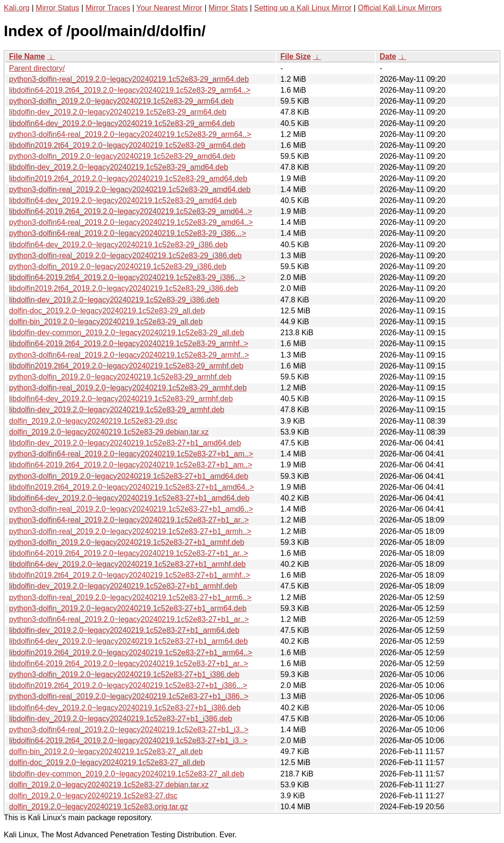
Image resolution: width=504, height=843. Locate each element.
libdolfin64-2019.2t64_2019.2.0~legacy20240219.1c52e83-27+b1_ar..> (128, 553)
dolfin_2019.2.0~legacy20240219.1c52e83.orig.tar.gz (99, 807)
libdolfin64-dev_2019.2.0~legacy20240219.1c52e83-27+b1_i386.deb (125, 708)
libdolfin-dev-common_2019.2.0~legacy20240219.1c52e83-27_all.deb (127, 774)
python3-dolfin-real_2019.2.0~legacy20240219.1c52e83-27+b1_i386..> (129, 696)
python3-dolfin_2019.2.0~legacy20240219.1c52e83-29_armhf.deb (120, 377)
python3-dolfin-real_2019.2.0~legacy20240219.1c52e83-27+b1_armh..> (130, 531)
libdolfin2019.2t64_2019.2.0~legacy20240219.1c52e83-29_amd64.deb (128, 179)
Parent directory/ (37, 68)
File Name (27, 56)
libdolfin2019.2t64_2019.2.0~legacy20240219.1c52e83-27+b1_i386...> (128, 685)
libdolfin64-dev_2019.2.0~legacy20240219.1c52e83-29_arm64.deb (122, 123)
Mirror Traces (108, 8)
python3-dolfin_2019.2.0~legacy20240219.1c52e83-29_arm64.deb (121, 101)
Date (388, 56)
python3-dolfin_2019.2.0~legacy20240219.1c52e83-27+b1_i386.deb (124, 674)
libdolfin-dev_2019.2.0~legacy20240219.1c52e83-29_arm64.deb (118, 112)
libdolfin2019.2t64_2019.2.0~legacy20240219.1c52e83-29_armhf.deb (126, 366)
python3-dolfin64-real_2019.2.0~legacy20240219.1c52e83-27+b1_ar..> (129, 520)
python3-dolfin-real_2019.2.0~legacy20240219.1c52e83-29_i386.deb (125, 256)
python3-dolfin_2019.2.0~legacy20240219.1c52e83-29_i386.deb (118, 266)
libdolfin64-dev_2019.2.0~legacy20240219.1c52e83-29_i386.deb (118, 245)
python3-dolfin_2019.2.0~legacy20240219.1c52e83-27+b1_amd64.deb (129, 476)
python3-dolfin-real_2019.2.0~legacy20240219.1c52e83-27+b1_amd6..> (131, 509)
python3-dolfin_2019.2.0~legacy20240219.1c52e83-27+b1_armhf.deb (127, 542)
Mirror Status (57, 8)
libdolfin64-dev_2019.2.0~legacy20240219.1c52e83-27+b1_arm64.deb (128, 641)
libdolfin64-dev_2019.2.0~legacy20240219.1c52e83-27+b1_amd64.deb (129, 498)
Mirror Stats (228, 8)
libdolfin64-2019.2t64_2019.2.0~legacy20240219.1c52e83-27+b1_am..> (131, 465)
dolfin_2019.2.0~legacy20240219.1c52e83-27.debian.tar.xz (109, 785)
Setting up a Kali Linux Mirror (303, 8)
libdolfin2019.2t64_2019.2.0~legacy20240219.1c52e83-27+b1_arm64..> (131, 653)
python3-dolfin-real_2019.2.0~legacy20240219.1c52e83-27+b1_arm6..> (130, 597)
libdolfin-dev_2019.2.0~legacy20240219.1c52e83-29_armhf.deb (117, 410)
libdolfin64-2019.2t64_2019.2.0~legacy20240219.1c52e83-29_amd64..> (131, 211)
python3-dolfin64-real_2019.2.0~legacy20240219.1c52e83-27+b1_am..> (131, 454)
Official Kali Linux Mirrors (400, 8)
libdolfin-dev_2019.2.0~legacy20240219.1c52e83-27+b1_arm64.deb (124, 630)
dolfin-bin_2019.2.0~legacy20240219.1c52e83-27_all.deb (106, 751)
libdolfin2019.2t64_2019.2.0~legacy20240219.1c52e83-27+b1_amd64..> (132, 487)
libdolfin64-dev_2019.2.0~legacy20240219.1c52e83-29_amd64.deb (123, 200)
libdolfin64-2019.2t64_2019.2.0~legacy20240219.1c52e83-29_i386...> (127, 277)
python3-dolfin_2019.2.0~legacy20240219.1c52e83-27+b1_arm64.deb (128, 608)
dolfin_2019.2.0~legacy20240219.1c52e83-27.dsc (93, 796)
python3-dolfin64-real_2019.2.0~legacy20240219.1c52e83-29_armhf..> (129, 355)
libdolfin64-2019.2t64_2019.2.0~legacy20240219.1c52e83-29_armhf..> (129, 344)
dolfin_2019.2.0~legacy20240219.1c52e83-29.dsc (93, 421)
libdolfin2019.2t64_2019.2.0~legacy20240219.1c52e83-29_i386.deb (124, 288)
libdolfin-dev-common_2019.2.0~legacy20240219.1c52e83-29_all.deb (127, 333)
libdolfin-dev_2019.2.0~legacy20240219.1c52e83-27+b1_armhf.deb (123, 586)
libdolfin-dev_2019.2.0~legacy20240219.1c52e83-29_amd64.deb (119, 167)
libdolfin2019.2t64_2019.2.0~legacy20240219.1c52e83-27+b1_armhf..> (130, 575)
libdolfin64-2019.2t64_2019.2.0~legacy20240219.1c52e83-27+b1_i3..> (128, 741)
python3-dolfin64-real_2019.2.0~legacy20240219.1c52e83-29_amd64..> (131, 222)
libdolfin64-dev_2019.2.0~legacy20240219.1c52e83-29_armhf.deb (121, 399)
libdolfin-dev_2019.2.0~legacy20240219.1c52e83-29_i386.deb (114, 300)
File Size (295, 56)
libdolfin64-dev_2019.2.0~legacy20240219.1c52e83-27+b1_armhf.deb (127, 564)
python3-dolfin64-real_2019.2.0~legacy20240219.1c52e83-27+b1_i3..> (129, 730)
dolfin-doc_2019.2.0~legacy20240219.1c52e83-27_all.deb (107, 762)
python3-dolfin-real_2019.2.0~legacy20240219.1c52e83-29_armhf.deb (128, 388)
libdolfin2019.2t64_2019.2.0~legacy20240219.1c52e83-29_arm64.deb (127, 145)
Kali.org (17, 8)
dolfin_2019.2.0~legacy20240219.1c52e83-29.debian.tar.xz (109, 432)
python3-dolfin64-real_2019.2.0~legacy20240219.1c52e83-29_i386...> (128, 233)
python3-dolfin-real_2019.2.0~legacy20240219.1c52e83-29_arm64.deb (129, 79)
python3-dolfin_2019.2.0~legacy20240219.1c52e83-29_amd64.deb (122, 156)
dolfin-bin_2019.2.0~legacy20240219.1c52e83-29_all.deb (106, 322)
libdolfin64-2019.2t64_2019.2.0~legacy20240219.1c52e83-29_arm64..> (130, 90)
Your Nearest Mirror (169, 8)
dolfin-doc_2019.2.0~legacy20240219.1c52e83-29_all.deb (107, 311)
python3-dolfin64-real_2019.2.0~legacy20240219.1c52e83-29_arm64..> (130, 134)
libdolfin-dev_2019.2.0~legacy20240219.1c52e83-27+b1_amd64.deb (125, 443)
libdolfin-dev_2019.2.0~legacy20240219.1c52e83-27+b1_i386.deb (121, 719)
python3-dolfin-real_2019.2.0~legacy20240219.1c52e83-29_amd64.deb (130, 189)
